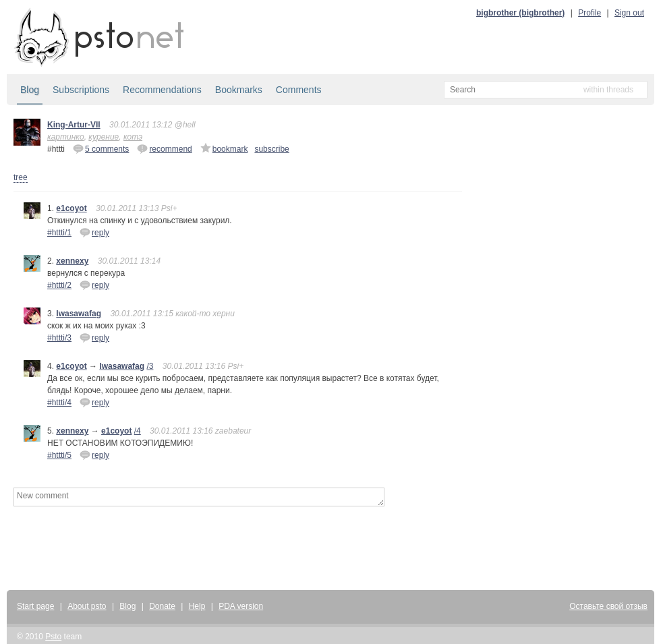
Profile (590, 13)
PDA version (241, 606)
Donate (162, 606)
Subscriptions (81, 90)
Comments (299, 90)
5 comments (101, 148)
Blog (30, 90)
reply (94, 232)
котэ (133, 137)
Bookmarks (239, 90)
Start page (35, 606)
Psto (53, 637)
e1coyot (71, 208)
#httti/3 (59, 338)
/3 (150, 366)
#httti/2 (59, 285)
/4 (138, 431)
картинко (66, 137)
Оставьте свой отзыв (608, 606)
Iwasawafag (79, 314)
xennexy (72, 261)
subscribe (271, 149)
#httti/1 (59, 233)
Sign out (629, 13)
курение (104, 137)
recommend (164, 148)
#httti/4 (59, 403)
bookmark (224, 148)
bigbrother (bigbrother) (520, 13)
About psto (87, 606)
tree (21, 177)
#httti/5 (59, 455)
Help (197, 606)
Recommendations (162, 90)
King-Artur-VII (74, 125)
